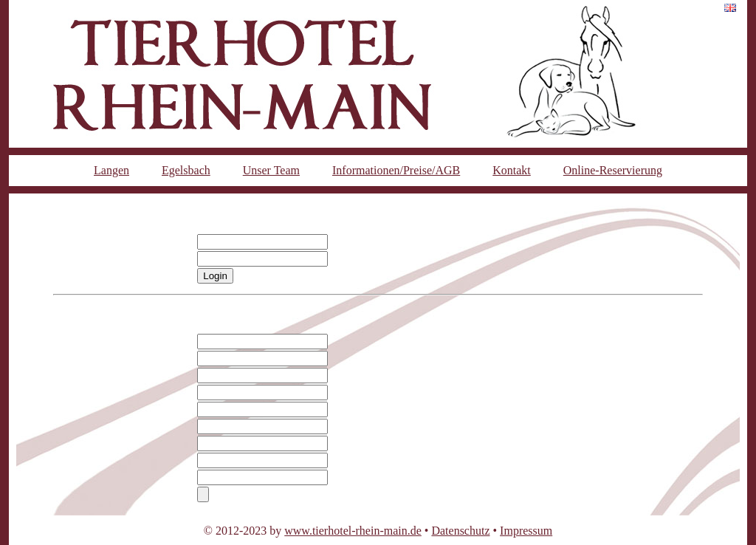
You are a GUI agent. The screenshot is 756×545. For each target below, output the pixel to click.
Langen (111, 170)
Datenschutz (460, 531)
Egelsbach (186, 170)
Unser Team (271, 170)
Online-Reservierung (613, 170)
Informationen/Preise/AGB (396, 170)
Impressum (526, 531)
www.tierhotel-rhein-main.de (353, 531)
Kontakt (512, 170)
